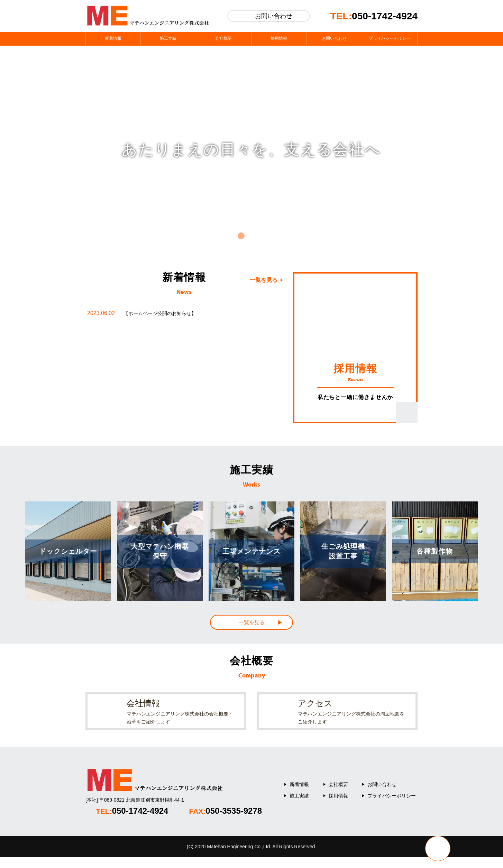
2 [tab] (251, 236)
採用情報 (338, 807)
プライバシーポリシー (392, 807)
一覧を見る (264, 280)
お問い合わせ (382, 795)
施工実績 (299, 807)
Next (483, 150)
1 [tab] (241, 236)
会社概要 (338, 795)
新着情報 (299, 795)
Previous (20, 150)
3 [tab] (262, 236)
